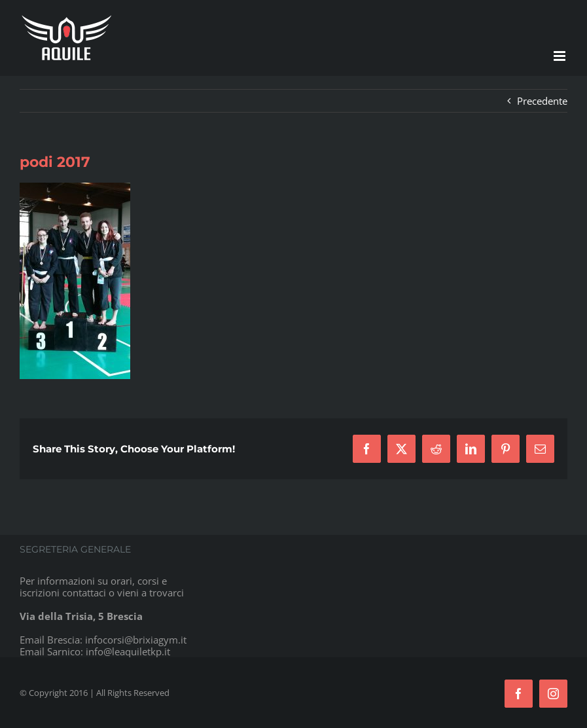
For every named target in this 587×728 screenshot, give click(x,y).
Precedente (542, 101)
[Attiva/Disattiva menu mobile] (560, 56)
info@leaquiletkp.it (128, 651)
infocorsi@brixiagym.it (136, 640)
